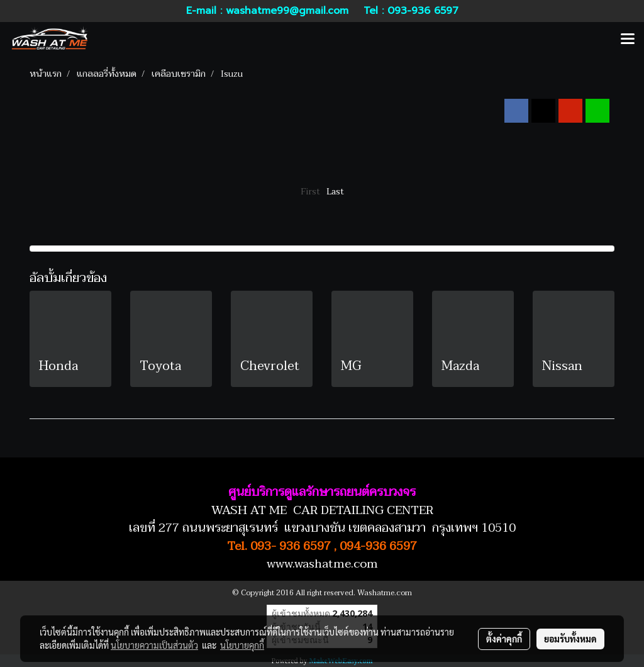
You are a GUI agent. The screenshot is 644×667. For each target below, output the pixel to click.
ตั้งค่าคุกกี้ (504, 639)
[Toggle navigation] (628, 40)
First (310, 192)
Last (335, 192)
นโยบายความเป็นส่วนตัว (154, 645)
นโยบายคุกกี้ (242, 645)
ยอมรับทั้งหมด (570, 639)
